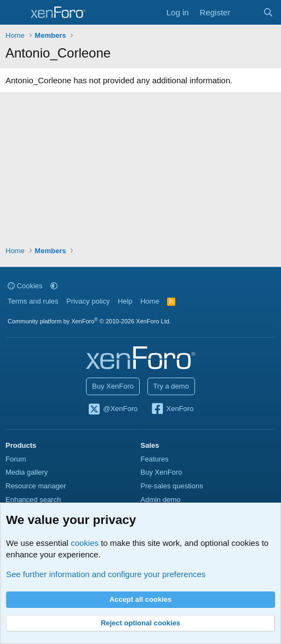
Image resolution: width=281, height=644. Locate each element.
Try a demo (171, 386)
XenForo (172, 409)
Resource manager (36, 486)
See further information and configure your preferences (106, 574)
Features (155, 459)
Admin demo (161, 500)
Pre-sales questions (172, 486)
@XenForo (113, 409)
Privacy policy (88, 301)
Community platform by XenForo (89, 321)
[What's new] (246, 12)
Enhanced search (33, 500)
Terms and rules (33, 301)
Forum (16, 459)
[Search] (268, 12)
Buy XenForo (113, 386)
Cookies (25, 286)
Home (150, 301)
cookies (85, 543)
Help (125, 301)
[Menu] (15, 13)
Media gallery (27, 472)
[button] (54, 286)
